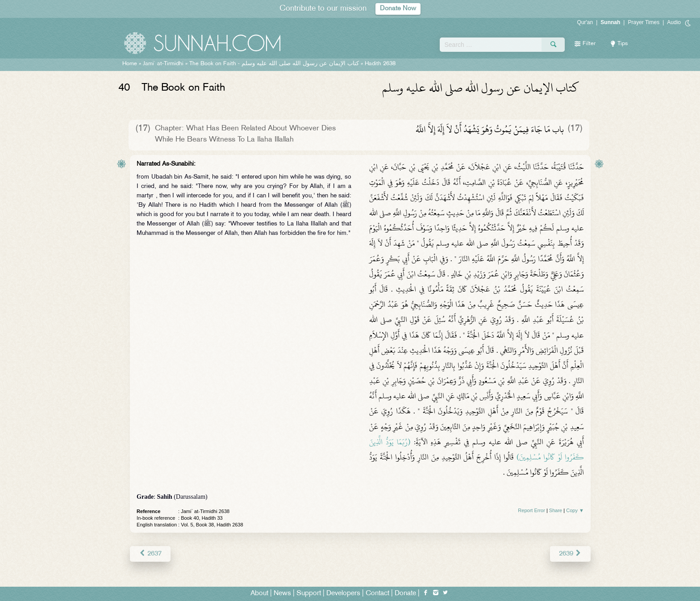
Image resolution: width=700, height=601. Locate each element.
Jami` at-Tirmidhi (163, 64)
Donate (405, 593)
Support (309, 593)
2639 (571, 553)
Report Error (531, 510)
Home (130, 64)
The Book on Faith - (274, 64)
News (282, 593)
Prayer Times (644, 22)
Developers (343, 593)
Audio (674, 22)
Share (556, 510)
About (259, 593)
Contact (377, 593)
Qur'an (585, 22)
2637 (150, 553)
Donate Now (398, 9)
